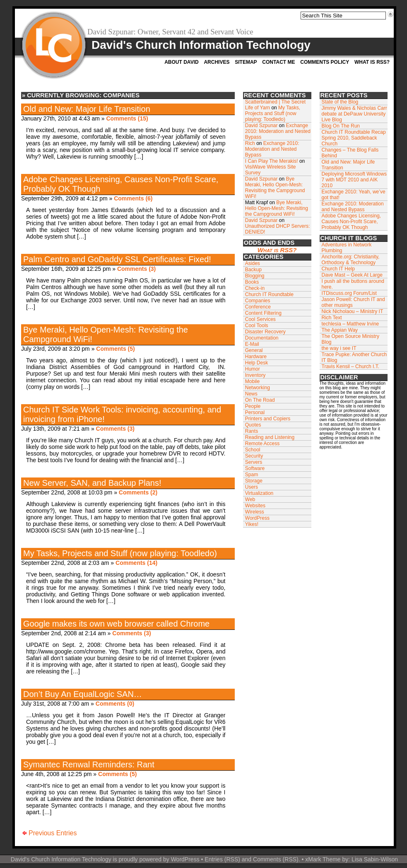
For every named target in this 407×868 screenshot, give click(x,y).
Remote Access (262, 444)
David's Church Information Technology (201, 45)
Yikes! (252, 524)
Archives (217, 62)
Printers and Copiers (268, 419)
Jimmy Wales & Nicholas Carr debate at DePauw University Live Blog (354, 114)
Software (255, 468)
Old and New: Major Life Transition (87, 109)
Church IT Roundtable (269, 294)
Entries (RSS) (222, 859)
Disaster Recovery (265, 332)
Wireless (255, 512)
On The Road (260, 400)
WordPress (257, 518)
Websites (255, 506)
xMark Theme (323, 859)
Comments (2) (138, 492)
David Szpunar (261, 125)
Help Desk (256, 363)
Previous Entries (53, 833)
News (251, 394)
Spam (252, 475)
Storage (254, 481)
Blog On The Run (341, 126)
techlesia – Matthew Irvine (350, 324)
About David (181, 62)
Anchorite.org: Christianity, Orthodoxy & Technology (351, 260)
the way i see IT (339, 348)
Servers (254, 462)
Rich (250, 143)
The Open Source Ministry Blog (350, 339)
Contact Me (278, 62)
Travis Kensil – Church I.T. (351, 366)
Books (252, 282)
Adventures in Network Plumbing (347, 248)
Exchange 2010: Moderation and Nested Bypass (278, 131)
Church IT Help (338, 269)
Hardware (256, 357)
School (253, 450)
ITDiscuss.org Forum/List (349, 293)
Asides (253, 263)
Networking (258, 388)
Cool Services (260, 319)
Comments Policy (325, 62)
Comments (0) (115, 704)
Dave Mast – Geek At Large (352, 275)
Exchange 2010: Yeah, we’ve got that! (354, 195)
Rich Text (332, 318)
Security (254, 456)
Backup (253, 270)
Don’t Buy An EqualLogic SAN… (83, 694)
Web (250, 499)
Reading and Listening (270, 437)
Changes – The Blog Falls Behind (350, 153)
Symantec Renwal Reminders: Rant (89, 764)
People (253, 406)
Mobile (252, 381)
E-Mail (252, 344)
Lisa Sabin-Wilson (375, 859)
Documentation (262, 338)
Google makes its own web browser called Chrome (116, 624)
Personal (255, 412)
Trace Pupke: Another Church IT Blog (354, 357)
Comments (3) (136, 269)
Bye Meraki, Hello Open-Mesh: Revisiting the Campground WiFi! (275, 188)
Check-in (255, 288)
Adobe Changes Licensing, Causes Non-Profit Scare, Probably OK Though (351, 222)
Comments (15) (127, 118)
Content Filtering (263, 313)
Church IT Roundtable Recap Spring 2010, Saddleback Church (354, 138)
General (254, 350)
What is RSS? (372, 62)
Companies (258, 301)
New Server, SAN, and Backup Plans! (92, 483)
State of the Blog (340, 102)
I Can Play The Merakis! (272, 161)
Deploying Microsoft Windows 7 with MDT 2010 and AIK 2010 (354, 180)
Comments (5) (115, 349)
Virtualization (259, 493)
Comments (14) (136, 563)
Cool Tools (257, 325)
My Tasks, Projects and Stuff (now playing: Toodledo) (120, 553)
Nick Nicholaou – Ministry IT (353, 311)
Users (252, 487)
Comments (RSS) (276, 859)
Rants (252, 431)
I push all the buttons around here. (353, 284)
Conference (258, 307)
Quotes (253, 425)
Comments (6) (133, 198)
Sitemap (246, 62)
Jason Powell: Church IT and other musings (353, 302)
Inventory (255, 375)
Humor (253, 369)
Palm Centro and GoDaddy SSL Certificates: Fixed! (117, 259)
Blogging (255, 276)
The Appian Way (340, 330)
